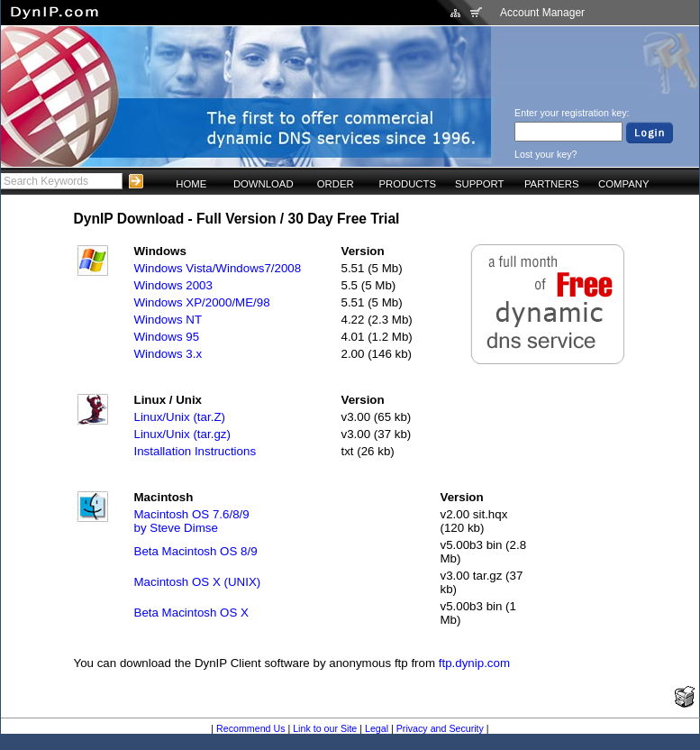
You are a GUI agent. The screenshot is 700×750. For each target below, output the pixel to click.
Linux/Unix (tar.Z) (180, 417)
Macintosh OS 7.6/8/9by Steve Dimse (192, 521)
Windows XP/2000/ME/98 (202, 302)
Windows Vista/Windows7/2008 (218, 268)
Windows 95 (167, 337)
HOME (191, 184)
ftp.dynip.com (474, 663)
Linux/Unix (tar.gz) (182, 434)
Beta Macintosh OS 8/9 (196, 551)
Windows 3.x (168, 354)
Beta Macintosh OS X (191, 613)
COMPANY (623, 184)
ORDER (336, 184)
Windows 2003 (173, 285)
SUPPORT (480, 184)
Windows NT (168, 320)
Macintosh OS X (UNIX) (198, 582)
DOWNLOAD (264, 184)
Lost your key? (545, 154)
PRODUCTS (407, 184)
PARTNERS (552, 184)
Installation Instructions (195, 451)
